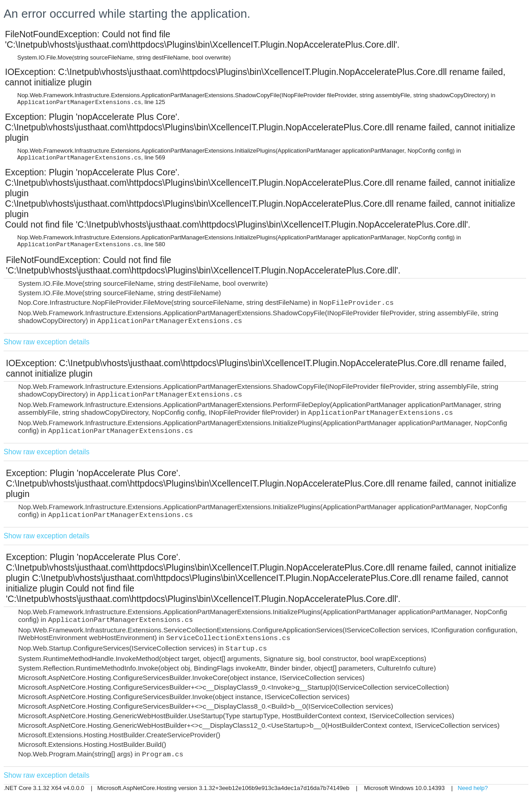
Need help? (473, 788)
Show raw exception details (47, 342)
